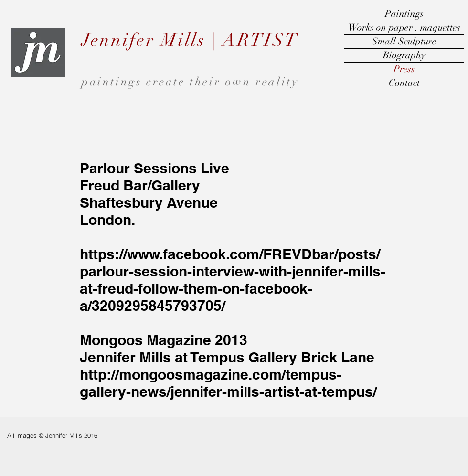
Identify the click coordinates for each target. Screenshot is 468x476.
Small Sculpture (404, 41)
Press (404, 69)
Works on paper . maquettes (404, 27)
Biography (404, 55)
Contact (404, 83)
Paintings (404, 14)
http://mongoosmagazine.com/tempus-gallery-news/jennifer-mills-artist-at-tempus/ (228, 383)
